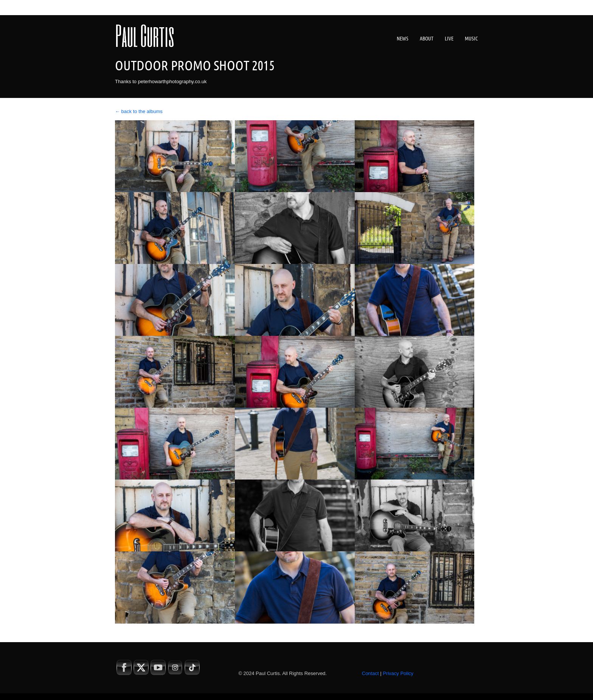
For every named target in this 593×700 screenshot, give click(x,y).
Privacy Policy (398, 673)
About (427, 39)
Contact (370, 673)
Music (471, 39)
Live (449, 39)
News (403, 39)
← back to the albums (139, 111)
